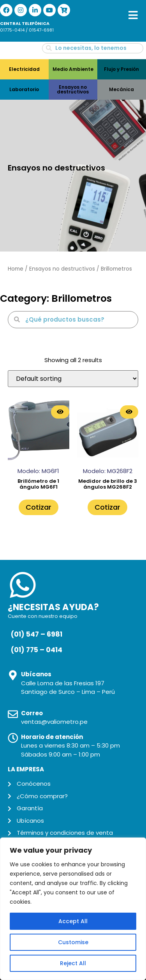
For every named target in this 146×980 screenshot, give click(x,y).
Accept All (73, 921)
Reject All (73, 963)
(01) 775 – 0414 (36, 650)
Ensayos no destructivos (62, 269)
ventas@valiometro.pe (54, 722)
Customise (73, 942)
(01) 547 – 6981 (36, 634)
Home (16, 269)
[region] (73, 909)
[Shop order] (73, 379)
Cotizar (39, 507)
